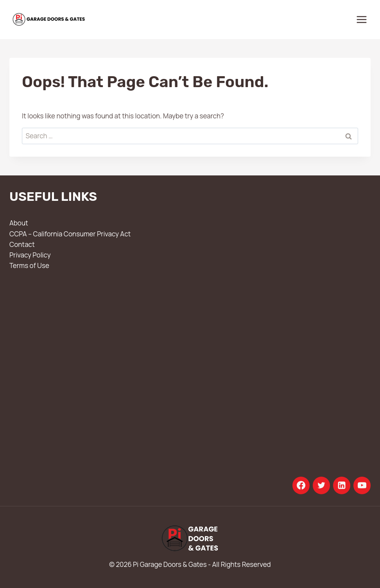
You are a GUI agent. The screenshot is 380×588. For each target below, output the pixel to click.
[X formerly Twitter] (321, 485)
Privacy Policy (30, 255)
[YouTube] (362, 485)
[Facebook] (301, 485)
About (19, 223)
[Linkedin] (342, 485)
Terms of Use (29, 265)
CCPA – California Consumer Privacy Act (70, 234)
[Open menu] (361, 19)
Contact (22, 244)
